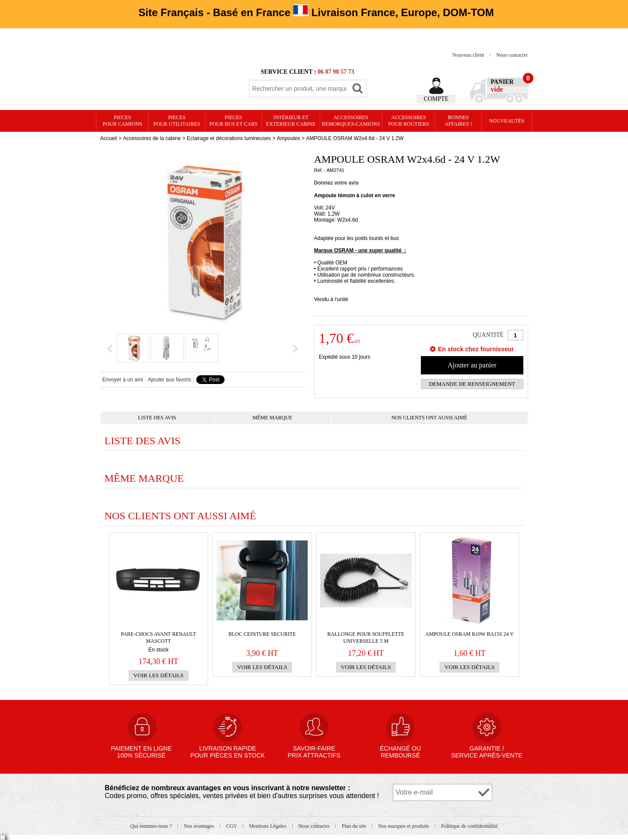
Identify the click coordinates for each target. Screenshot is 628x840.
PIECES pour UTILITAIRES (177, 121)
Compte (436, 99)
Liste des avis (157, 418)
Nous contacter (512, 55)
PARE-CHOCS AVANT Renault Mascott (159, 638)
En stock (158, 650)
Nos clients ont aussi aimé (430, 418)
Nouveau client (469, 55)
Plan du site (355, 826)
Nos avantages (200, 826)
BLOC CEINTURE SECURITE (262, 634)
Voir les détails (159, 675)
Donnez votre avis (336, 183)
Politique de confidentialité (469, 826)
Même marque (272, 418)
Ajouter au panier (472, 365)
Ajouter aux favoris (169, 380)
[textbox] (299, 89)
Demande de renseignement (472, 384)
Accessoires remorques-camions (351, 121)
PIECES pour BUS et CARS (233, 121)
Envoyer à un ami (123, 380)
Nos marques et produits (404, 826)
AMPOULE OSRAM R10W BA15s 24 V (469, 634)
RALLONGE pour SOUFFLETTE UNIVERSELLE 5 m (366, 638)
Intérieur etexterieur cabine (291, 121)
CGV (232, 826)
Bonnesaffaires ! (459, 121)
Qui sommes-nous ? (152, 826)
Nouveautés (507, 121)
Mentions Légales (268, 826)
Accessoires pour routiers (409, 121)
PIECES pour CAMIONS (123, 121)
